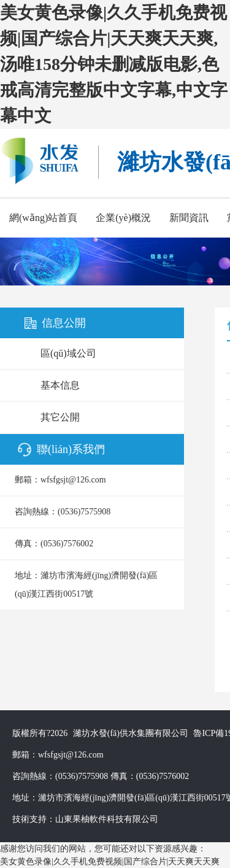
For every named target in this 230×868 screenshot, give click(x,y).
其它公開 (60, 417)
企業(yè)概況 (123, 218)
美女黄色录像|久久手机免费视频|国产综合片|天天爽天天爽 (110, 862)
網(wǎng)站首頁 (43, 218)
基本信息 (60, 385)
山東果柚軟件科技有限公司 (107, 819)
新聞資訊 (189, 218)
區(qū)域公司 (68, 353)
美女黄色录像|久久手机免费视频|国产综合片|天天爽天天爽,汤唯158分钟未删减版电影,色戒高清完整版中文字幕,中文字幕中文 (114, 64)
